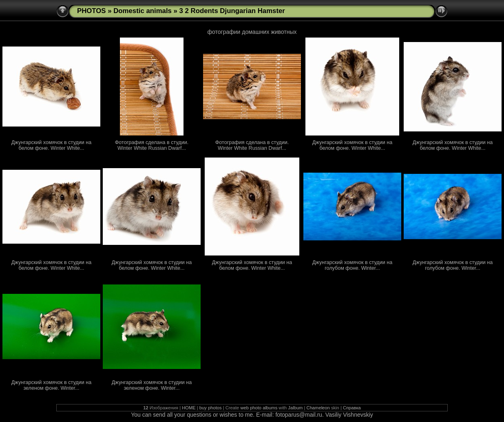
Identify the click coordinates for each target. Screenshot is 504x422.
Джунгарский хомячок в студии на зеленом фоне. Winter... (51, 385)
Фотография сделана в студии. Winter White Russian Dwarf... (152, 145)
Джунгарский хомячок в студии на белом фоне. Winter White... (51, 145)
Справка (352, 408)
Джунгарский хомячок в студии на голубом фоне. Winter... (352, 265)
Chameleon (318, 408)
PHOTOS (92, 11)
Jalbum (295, 408)
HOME (189, 408)
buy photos (211, 408)
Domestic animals (143, 11)
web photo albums (259, 408)
